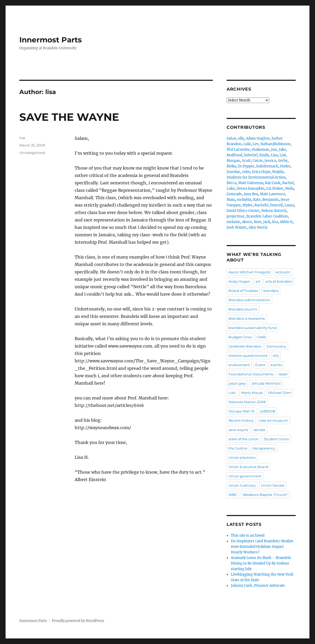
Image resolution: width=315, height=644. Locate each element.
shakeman (260, 150)
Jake (282, 150)
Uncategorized (32, 153)
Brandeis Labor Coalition (267, 216)
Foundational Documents (251, 374)
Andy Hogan (239, 281)
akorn (247, 222)
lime (258, 222)
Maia (231, 200)
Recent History (241, 420)
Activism (283, 272)
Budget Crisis (240, 337)
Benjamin (271, 200)
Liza (274, 155)
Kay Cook (273, 183)
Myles (247, 205)
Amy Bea (251, 194)
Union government (245, 476)
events (276, 365)
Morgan (233, 161)
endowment (239, 365)
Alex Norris (258, 227)
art (258, 281)
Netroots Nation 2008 (247, 402)
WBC (233, 495)
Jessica (270, 161)
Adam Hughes (258, 138)
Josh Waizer (237, 227)
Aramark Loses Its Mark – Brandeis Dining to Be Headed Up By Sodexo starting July (261, 563)
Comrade (234, 194)
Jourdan (233, 172)
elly (241, 138)
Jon (274, 150)
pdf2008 (268, 411)
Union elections (242, 458)
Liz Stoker (275, 188)
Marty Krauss (252, 393)
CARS (261, 337)
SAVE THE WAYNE (69, 117)
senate (259, 430)
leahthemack (267, 166)
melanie (233, 222)
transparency (264, 448)
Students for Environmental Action (256, 177)
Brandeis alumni (243, 309)
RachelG (261, 205)
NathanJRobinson (275, 144)
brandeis (271, 291)
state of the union (244, 439)
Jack (267, 222)
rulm (246, 172)
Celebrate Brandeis (245, 346)
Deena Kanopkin (251, 188)
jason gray (237, 383)
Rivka (231, 166)
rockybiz (244, 200)
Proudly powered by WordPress (78, 621)
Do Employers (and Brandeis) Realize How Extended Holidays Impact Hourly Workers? (262, 547)
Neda (289, 188)
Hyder (285, 166)
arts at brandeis (279, 281)
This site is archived (248, 536)
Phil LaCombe (238, 150)
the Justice (238, 448)
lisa (22, 138)
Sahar (231, 138)
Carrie (258, 161)
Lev (255, 144)
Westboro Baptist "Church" (265, 495)
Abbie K (286, 222)
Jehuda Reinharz (266, 383)
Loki (247, 144)
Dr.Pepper (246, 166)
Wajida (278, 172)
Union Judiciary (242, 485)
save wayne (238, 430)
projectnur (236, 216)
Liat (283, 155)
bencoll (276, 205)
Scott (246, 161)
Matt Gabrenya (251, 183)
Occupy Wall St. (242, 411)
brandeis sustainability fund (253, 328)
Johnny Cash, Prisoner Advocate (258, 586)
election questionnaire (248, 356)
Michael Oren (280, 393)
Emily (264, 155)
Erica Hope (261, 172)
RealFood (234, 155)
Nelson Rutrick (274, 211)
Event (260, 365)
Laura (289, 205)
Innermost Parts (51, 40)
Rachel (288, 183)
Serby (283, 161)
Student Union (277, 439)
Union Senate (273, 485)
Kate (257, 200)
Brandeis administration (249, 300)
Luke (231, 188)
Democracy (276, 346)
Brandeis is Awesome (247, 318)
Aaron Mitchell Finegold (249, 272)
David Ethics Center (243, 211)
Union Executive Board (248, 467)
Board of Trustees (243, 291)
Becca (231, 183)
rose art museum (274, 420)
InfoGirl (251, 155)
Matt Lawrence (273, 194)
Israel (283, 374)
